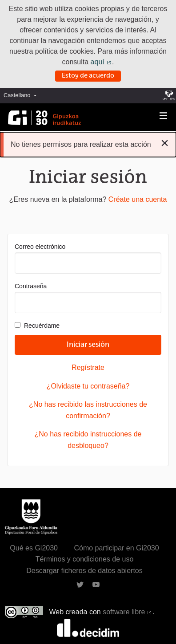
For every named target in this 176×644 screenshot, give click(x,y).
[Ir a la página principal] (44, 118)
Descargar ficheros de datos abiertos (84, 571)
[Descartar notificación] (165, 143)
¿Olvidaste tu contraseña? (88, 386)
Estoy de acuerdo (88, 76)
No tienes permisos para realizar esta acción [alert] (90, 143)
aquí (101, 62)
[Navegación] (164, 116)
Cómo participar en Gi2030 (116, 548)
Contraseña (88, 298)
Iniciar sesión (88, 345)
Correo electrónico (88, 258)
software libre (128, 612)
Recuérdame (37, 326)
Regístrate (88, 367)
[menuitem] (22, 96)
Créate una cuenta (138, 199)
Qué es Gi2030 (34, 548)
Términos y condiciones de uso (85, 559)
